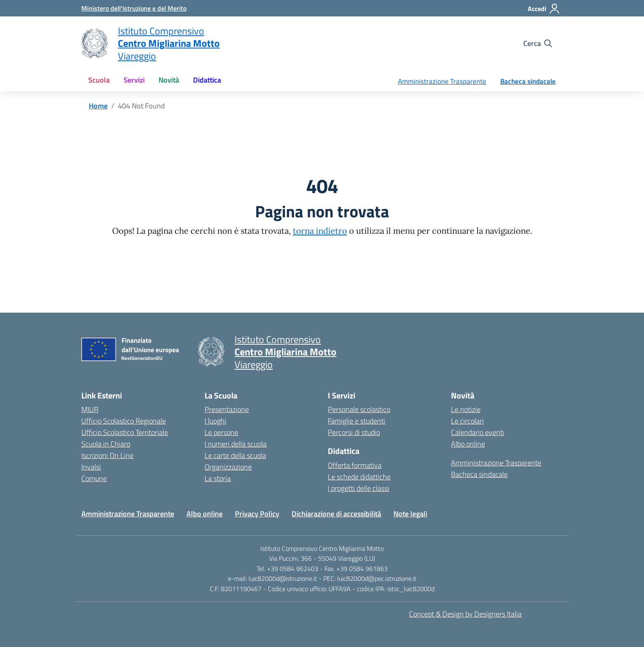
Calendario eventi (478, 432)
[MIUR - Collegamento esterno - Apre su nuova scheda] (134, 8)
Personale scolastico (359, 409)
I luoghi (215, 421)
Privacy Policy (257, 514)
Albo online (468, 444)
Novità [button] (169, 80)
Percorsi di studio (354, 432)
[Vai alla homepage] (94, 44)
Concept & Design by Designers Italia (465, 614)
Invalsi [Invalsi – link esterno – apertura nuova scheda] (91, 467)
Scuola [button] (99, 80)
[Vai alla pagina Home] (98, 106)
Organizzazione (228, 467)
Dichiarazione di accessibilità (336, 514)
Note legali (410, 514)
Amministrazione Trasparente (442, 81)
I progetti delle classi (359, 488)
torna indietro (320, 231)
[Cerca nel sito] (538, 44)
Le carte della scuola (235, 455)
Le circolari (467, 421)
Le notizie (466, 409)
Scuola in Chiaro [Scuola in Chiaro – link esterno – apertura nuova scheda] (106, 444)
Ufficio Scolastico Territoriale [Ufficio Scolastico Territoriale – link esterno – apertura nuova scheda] (125, 432)
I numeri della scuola (236, 444)
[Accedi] (544, 9)
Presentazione (227, 409)
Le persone (221, 432)
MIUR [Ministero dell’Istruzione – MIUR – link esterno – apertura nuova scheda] (90, 409)
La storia (218, 478)
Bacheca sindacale (528, 81)
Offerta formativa (355, 465)
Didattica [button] (207, 80)
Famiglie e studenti (356, 421)
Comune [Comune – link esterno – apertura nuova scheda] (94, 478)
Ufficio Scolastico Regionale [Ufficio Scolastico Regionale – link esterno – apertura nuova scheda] (124, 421)
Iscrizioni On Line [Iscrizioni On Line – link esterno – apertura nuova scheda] (107, 455)
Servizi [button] (134, 80)
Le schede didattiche (359, 477)
